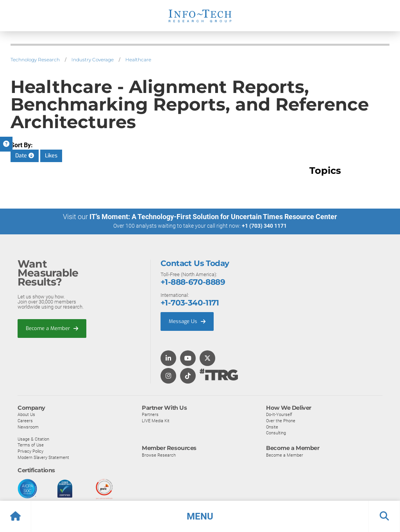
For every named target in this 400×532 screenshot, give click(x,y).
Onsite (272, 427)
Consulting (276, 432)
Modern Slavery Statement (43, 457)
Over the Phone (281, 420)
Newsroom (28, 427)
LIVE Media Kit (156, 420)
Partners (150, 414)
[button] (200, 516)
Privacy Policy (30, 451)
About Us (26, 414)
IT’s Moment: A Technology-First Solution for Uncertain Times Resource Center (213, 217)
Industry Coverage (93, 60)
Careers (25, 420)
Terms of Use (31, 445)
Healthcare (138, 60)
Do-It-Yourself (279, 414)
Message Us (187, 321)
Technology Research (35, 60)
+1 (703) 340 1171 (264, 226)
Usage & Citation (33, 439)
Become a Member (52, 328)
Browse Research (159, 455)
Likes (51, 156)
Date (25, 156)
